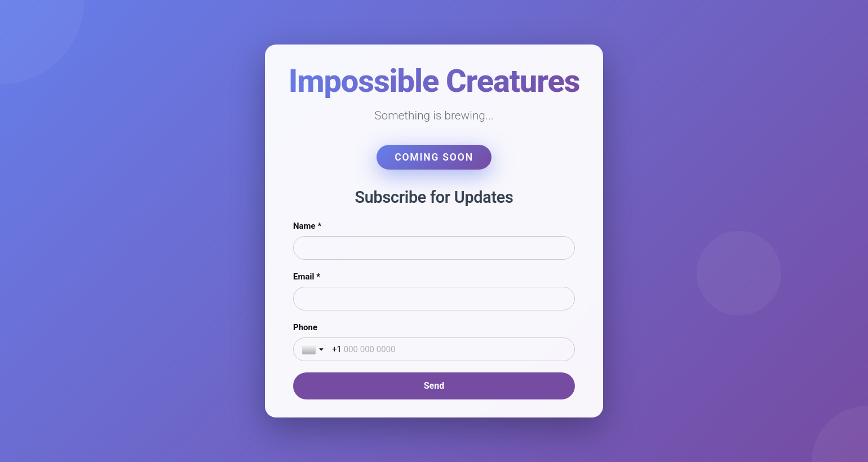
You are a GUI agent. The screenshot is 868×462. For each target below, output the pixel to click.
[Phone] (449, 349)
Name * (307, 226)
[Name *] (434, 248)
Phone (305, 327)
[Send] (434, 386)
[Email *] (434, 299)
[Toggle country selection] (314, 349)
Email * (307, 277)
